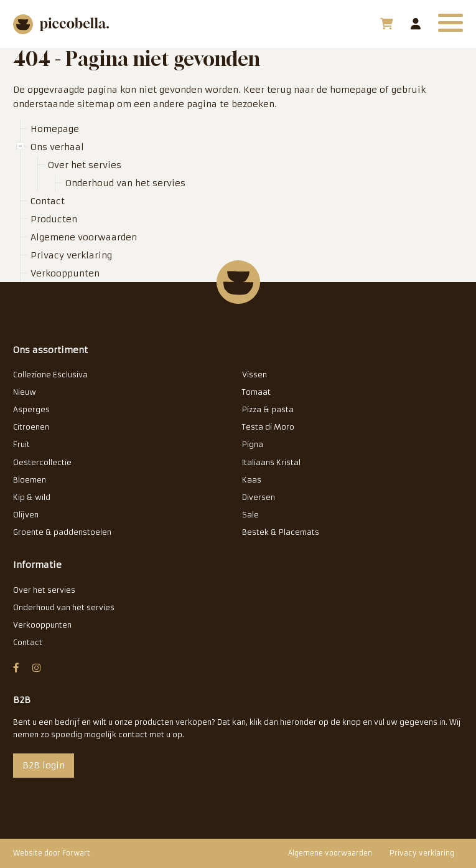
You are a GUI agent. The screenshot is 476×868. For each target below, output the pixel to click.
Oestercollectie (42, 462)
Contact (48, 201)
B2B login (416, 24)
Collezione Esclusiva (50, 375)
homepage (353, 90)
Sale (250, 515)
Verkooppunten (65, 273)
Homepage (55, 129)
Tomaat (256, 392)
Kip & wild (32, 497)
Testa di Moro (268, 427)
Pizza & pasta (268, 409)
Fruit (21, 444)
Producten (54, 219)
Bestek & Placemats (281, 532)
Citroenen (31, 427)
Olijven (26, 515)
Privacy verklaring (71, 255)
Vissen (254, 375)
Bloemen (30, 480)
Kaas (252, 480)
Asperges (31, 409)
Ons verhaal (57, 147)
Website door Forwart (52, 853)
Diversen (259, 497)
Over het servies (85, 165)
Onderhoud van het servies (125, 183)
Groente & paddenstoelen (62, 532)
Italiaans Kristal (271, 462)
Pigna (253, 444)
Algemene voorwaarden (84, 237)
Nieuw (25, 392)
